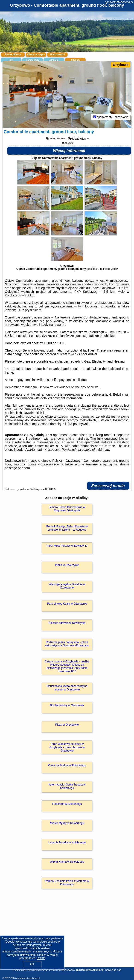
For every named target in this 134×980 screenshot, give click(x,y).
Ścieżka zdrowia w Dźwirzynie (67, 623)
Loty (11, 60)
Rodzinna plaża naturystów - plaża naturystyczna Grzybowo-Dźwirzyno (67, 644)
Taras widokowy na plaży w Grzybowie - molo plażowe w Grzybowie (67, 747)
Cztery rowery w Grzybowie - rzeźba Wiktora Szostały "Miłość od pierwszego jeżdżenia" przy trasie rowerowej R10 (67, 666)
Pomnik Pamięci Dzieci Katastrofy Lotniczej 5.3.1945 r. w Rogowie (67, 528)
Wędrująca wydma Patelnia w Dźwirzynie (67, 586)
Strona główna (13, 55)
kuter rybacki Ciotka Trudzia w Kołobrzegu (67, 786)
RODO (41, 958)
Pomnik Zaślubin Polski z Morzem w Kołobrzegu (67, 883)
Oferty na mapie (36, 55)
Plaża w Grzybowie (67, 725)
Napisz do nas (113, 970)
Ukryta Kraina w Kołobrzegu (67, 862)
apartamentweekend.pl (119, 2)
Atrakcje (54, 60)
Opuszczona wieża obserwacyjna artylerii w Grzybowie (67, 688)
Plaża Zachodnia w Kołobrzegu (67, 765)
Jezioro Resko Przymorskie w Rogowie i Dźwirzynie (67, 509)
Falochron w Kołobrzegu (67, 804)
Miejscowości (57, 55)
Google (10, 942)
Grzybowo (121, 65)
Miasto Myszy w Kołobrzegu (67, 823)
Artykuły (75, 60)
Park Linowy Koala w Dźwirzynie (67, 604)
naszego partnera (17, 468)
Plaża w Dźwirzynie (67, 565)
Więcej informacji (69, 151)
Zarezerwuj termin (108, 486)
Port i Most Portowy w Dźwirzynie (67, 546)
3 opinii (102, 269)
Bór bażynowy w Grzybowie (67, 705)
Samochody (33, 60)
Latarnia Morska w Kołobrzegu (67, 842)
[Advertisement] (67, 935)
